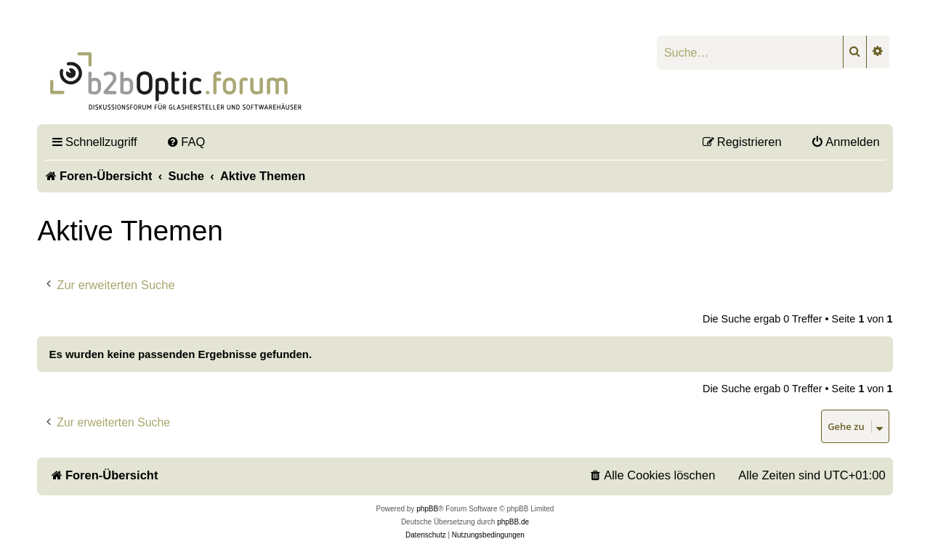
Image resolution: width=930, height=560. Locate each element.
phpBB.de (513, 522)
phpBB (427, 509)
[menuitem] (186, 142)
